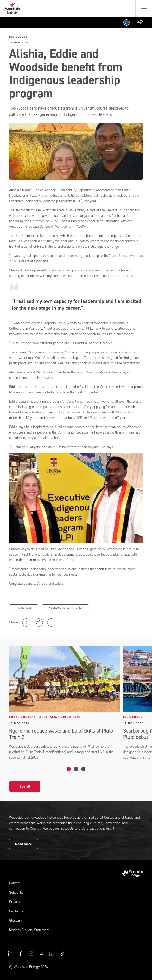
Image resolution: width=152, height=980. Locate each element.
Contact (15, 883)
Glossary (15, 921)
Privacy (15, 902)
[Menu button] (144, 8)
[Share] (139, 22)
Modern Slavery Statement (29, 930)
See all (25, 787)
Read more (24, 844)
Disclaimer (17, 911)
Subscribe (16, 892)
